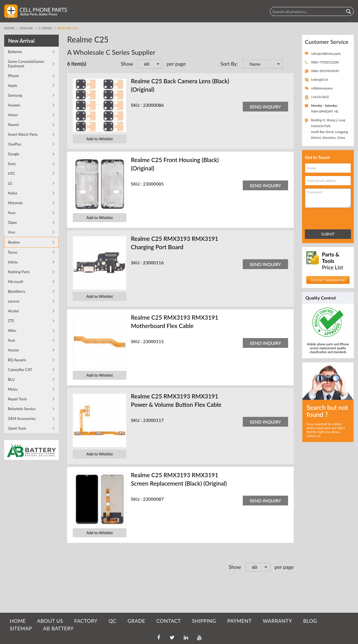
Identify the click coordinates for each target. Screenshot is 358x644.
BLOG (310, 621)
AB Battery (58, 628)
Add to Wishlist (100, 139)
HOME (18, 621)
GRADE (136, 621)
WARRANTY (277, 621)
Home (9, 28)
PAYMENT (240, 621)
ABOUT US (50, 621)
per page (176, 64)
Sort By (229, 64)
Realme (26, 28)
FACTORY (86, 621)
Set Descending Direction (288, 65)
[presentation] (329, 218)
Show (127, 64)
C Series (45, 28)
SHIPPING (204, 621)
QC (112, 621)
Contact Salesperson (328, 280)
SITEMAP (21, 628)
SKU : (136, 105)
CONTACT (169, 621)
